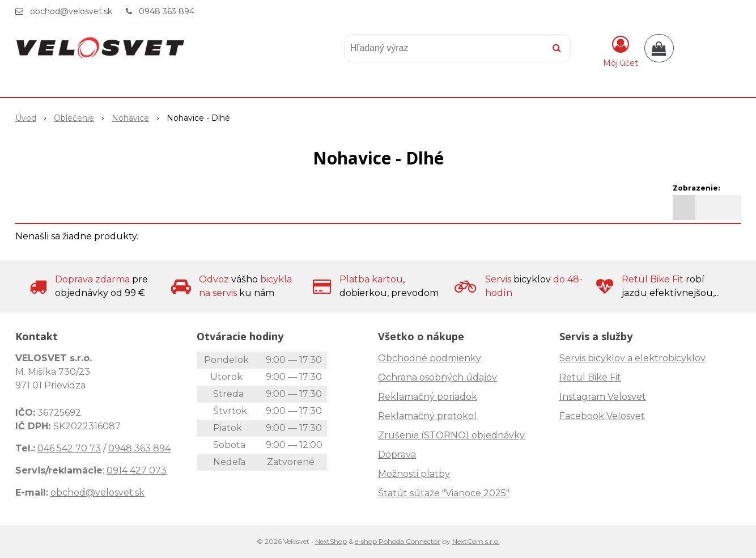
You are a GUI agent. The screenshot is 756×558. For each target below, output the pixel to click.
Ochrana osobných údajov (438, 377)
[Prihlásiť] (621, 50)
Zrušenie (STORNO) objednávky (451, 435)
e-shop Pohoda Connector (398, 541)
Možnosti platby (414, 474)
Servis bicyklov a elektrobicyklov (632, 358)
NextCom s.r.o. (476, 541)
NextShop (331, 541)
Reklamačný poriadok (428, 397)
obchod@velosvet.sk (71, 11)
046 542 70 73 (69, 448)
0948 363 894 (167, 11)
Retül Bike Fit (590, 377)
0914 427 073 (137, 470)
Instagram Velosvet (603, 397)
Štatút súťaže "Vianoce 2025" (444, 493)
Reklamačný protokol (427, 416)
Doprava (397, 455)
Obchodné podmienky (430, 358)
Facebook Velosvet (602, 416)
